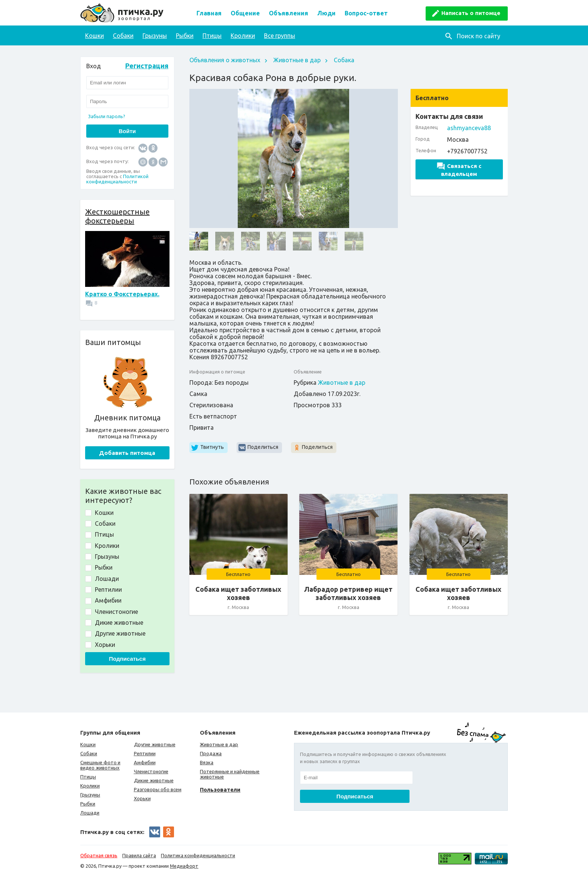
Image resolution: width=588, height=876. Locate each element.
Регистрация (147, 66)
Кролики (243, 36)
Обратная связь (99, 855)
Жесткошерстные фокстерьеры (117, 216)
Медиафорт (184, 866)
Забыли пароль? (107, 116)
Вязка (207, 762)
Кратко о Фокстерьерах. (122, 294)
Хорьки (142, 798)
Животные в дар (297, 60)
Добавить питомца (127, 453)
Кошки (94, 36)
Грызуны (155, 36)
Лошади (90, 813)
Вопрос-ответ (366, 13)
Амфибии (145, 762)
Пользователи (220, 790)
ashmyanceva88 (469, 128)
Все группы (280, 36)
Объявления (289, 13)
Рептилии (145, 753)
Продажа (211, 753)
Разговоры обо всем (158, 789)
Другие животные (155, 744)
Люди (326, 13)
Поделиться (263, 447)
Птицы (212, 36)
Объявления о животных (225, 60)
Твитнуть (212, 447)
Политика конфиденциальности (198, 855)
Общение (245, 13)
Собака (344, 60)
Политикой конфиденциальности (117, 179)
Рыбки (185, 36)
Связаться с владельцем (459, 170)
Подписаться (127, 659)
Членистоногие (151, 771)
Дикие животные (154, 780)
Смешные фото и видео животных (100, 765)
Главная (209, 13)
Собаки (123, 36)
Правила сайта (139, 855)
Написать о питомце (471, 13)
